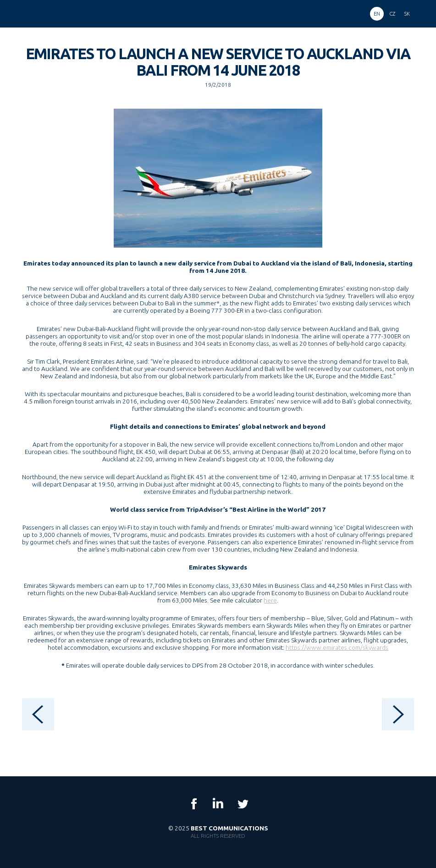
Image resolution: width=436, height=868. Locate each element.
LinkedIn (218, 804)
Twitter (243, 804)
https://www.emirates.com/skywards (337, 647)
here (270, 600)
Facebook (194, 804)
